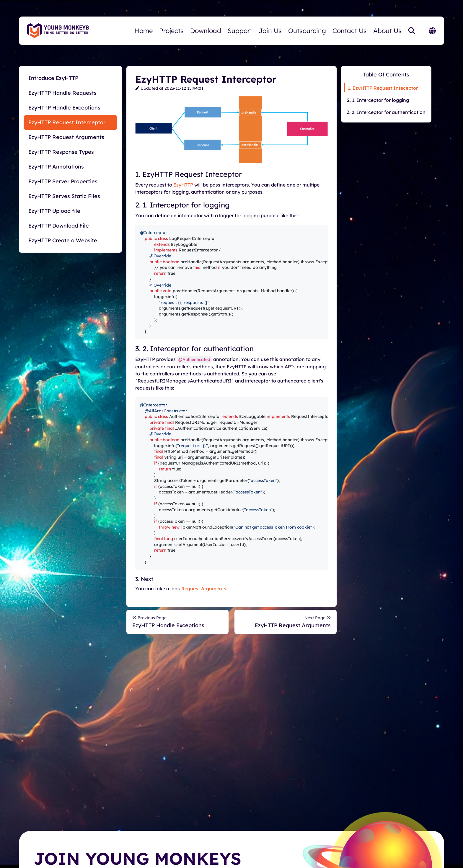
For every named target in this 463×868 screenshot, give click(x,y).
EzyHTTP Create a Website (63, 240)
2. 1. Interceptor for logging (378, 100)
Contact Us (350, 31)
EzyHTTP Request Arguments (66, 137)
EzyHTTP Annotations (56, 167)
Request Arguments (204, 589)
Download (206, 31)
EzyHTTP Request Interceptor (67, 122)
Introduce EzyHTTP (53, 78)
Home (144, 31)
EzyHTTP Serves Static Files (64, 196)
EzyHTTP (183, 185)
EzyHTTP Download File (59, 226)
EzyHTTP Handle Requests (62, 93)
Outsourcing (307, 31)
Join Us (270, 31)
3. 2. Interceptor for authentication (386, 112)
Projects (171, 31)
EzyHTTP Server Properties (63, 181)
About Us (387, 31)
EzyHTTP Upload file (54, 211)
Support (240, 31)
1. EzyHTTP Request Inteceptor (383, 88)
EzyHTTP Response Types (61, 152)
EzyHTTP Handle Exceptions (64, 108)
